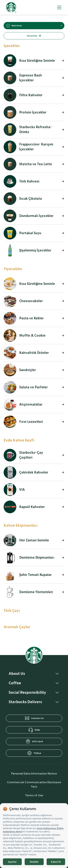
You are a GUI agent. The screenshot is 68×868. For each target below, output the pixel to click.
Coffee (15, 683)
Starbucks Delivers (25, 702)
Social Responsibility (27, 692)
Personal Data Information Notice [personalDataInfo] (34, 774)
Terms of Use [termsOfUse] (34, 795)
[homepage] (11, 7)
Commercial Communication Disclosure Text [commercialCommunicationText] (34, 784)
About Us (17, 674)
